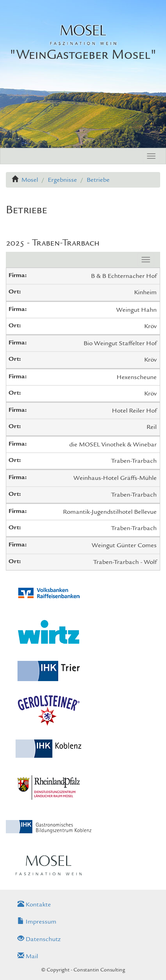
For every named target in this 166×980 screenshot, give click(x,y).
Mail (28, 956)
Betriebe (98, 180)
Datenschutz (39, 939)
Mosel (30, 180)
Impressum (37, 922)
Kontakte (34, 904)
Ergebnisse (62, 180)
